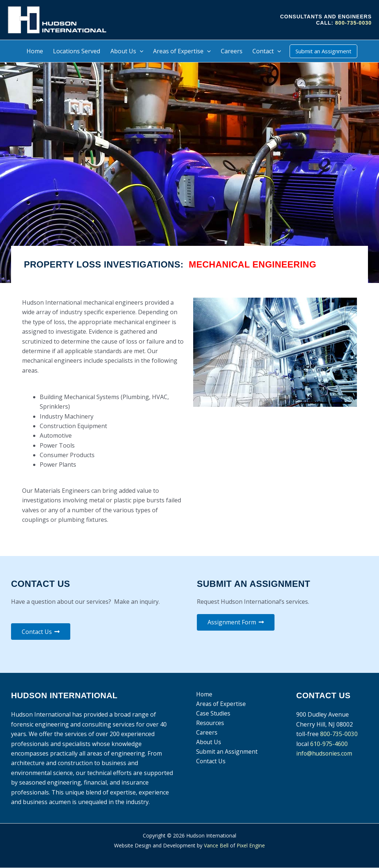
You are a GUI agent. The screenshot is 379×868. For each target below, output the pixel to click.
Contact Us (210, 763)
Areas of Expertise (220, 704)
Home (203, 695)
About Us (208, 743)
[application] (140, 51)
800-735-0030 (353, 23)
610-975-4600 (329, 744)
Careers (206, 734)
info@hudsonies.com (325, 754)
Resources (209, 724)
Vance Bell (216, 845)
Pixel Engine (251, 845)
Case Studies (212, 714)
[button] (323, 51)
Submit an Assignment (226, 753)
